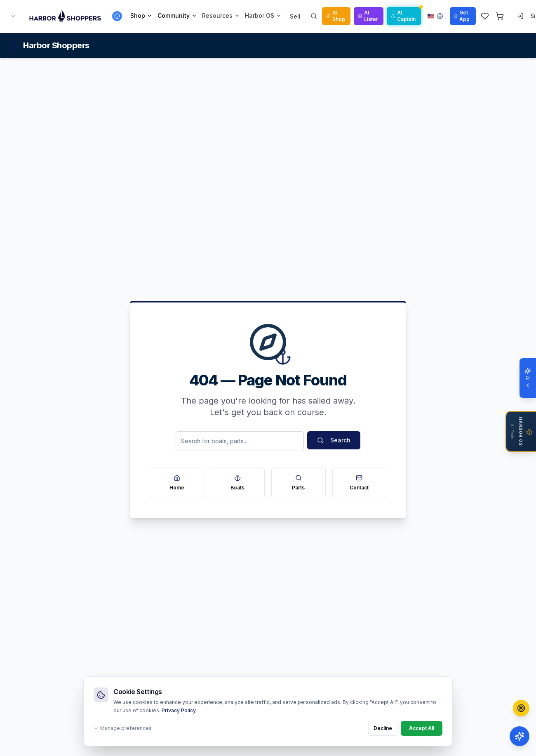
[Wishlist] (485, 16)
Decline (383, 728)
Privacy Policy (179, 710)
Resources (221, 15)
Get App (462, 16)
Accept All (422, 728)
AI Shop (336, 16)
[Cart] (500, 16)
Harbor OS (263, 15)
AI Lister (368, 16)
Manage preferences (123, 728)
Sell (295, 16)
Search (334, 440)
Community (177, 15)
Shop (141, 15)
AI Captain (403, 16)
